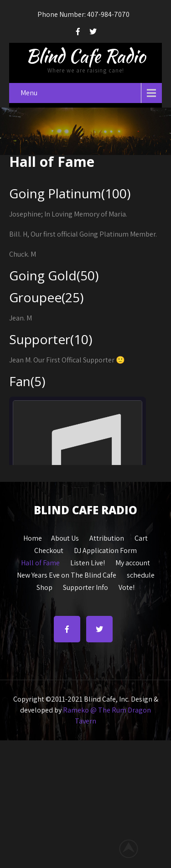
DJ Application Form (105, 549)
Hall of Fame (40, 562)
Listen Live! (88, 562)
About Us (65, 537)
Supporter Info (85, 586)
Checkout (49, 549)
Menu (29, 93)
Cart (141, 537)
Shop (44, 586)
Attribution (107, 537)
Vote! (127, 586)
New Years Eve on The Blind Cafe (67, 574)
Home (33, 537)
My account (133, 562)
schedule (141, 574)
